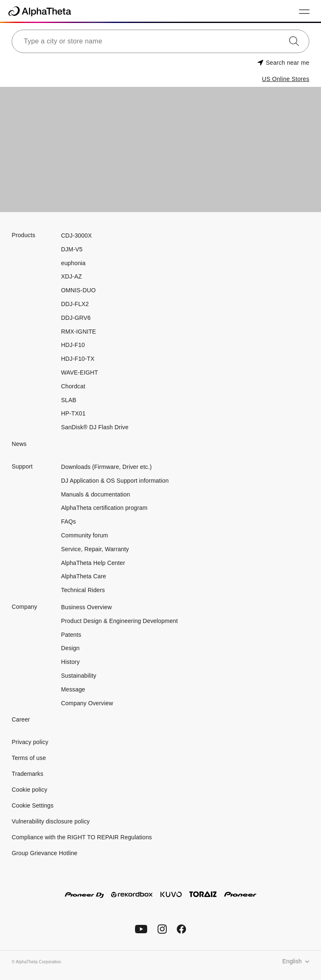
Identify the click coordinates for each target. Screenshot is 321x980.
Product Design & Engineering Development (120, 621)
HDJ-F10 (73, 345)
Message (73, 689)
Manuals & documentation (96, 494)
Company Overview (87, 703)
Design (70, 648)
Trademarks (28, 774)
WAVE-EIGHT (80, 372)
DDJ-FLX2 (75, 304)
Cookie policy (29, 790)
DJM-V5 (72, 249)
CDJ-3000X (76, 236)
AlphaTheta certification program (104, 508)
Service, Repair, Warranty (95, 549)
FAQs (69, 522)
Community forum (85, 535)
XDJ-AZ (71, 276)
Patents (71, 635)
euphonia (73, 263)
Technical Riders (83, 590)
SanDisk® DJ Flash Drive (95, 427)
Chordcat (73, 386)
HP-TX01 (73, 413)
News (19, 444)
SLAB (69, 400)
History (70, 662)
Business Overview (86, 607)
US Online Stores (286, 79)
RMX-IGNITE (79, 332)
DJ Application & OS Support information (115, 481)
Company (24, 607)
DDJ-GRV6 (76, 318)
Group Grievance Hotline (45, 853)
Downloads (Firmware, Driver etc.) (106, 467)
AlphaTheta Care (84, 576)
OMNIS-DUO (78, 290)
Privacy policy (30, 742)
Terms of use (29, 758)
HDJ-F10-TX (78, 359)
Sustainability (79, 676)
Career (21, 719)
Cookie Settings (33, 805)
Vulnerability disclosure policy (51, 821)
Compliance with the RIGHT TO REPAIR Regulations (82, 837)
